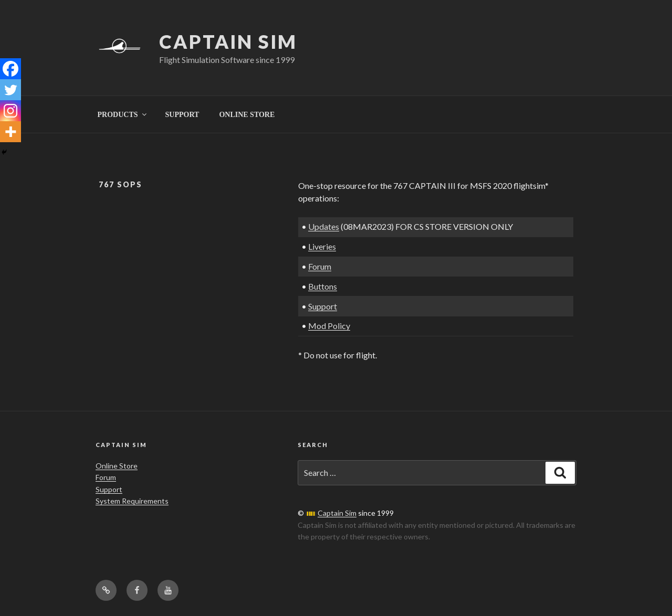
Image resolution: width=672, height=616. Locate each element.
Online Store (117, 466)
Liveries (322, 246)
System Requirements (132, 501)
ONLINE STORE (247, 115)
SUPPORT (182, 115)
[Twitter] (10, 90)
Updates (324, 226)
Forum (320, 266)
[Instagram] (10, 111)
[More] (10, 132)
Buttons (323, 286)
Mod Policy (329, 326)
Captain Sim (228, 41)
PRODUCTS (123, 115)
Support (323, 306)
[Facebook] (10, 69)
